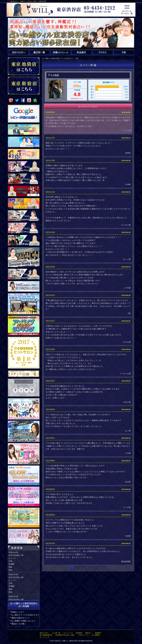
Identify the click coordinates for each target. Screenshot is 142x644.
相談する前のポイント (21, 618)
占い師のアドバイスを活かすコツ (25, 615)
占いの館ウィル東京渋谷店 (68, 641)
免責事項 (98, 633)
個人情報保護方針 (46, 635)
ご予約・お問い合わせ (124, 52)
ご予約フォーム (83, 635)
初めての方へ (44, 633)
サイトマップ (44, 637)
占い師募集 (96, 635)
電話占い (89, 633)
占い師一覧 (56, 633)
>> (104, 568)
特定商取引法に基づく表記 (65, 635)
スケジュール (68, 633)
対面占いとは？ (18, 612)
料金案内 (79, 633)
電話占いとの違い (19, 624)
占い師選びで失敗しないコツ (23, 621)
